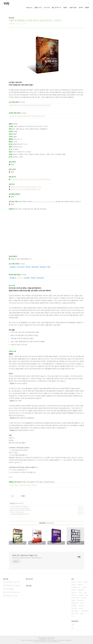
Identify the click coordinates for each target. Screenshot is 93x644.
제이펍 (81, 595)
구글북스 (20, 116)
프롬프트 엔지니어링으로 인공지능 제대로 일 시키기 (26, 187)
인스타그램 (22, 485)
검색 (88, 3)
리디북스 (27, 116)
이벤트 (65, 8)
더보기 (11, 477)
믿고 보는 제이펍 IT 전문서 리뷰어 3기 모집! (12, 582)
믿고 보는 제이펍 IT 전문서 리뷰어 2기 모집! (12, 592)
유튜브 (16, 485)
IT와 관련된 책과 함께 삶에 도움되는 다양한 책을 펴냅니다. (27, 558)
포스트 (12, 485)
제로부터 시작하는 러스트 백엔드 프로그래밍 (20, 510)
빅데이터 (74, 606)
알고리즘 (74, 608)
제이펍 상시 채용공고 (9, 589)
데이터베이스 (76, 611)
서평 (86, 593)
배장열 (81, 608)
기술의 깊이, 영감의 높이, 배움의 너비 (25, 555)
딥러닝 (74, 585)
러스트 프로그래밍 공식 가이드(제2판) (18, 506)
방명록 (87, 8)
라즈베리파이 (85, 611)
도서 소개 (47, 8)
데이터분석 (75, 603)
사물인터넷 (81, 590)
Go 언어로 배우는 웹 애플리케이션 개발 (19, 514)
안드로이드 (81, 600)
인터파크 (43, 105)
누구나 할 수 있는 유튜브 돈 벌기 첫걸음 (19, 508)
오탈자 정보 (73, 8)
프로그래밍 (75, 614)
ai (80, 587)
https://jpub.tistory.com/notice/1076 (44, 202)
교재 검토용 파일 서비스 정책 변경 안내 (12, 586)
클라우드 (74, 595)
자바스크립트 (76, 598)
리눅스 (82, 603)
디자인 (74, 582)
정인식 (74, 600)
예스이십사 (35, 105)
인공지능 (82, 606)
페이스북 (34, 485)
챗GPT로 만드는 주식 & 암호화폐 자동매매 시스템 (25, 189)
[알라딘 (33, 116)
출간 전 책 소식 (56, 8)
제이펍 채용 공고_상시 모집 (10, 596)
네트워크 (81, 585)
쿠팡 (49, 105)
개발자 (85, 587)
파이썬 (86, 582)
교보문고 (13, 105)
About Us (29, 8)
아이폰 (74, 590)
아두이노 (74, 593)
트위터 (29, 485)
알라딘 (28, 105)
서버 (81, 593)
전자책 (81, 8)
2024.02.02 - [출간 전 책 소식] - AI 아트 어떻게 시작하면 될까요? (30, 179)
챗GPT (80, 582)
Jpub (87, 595)
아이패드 (74, 587)
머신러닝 (84, 598)
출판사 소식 (38, 8)
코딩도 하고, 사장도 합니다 (16, 512)
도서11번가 (21, 105)
